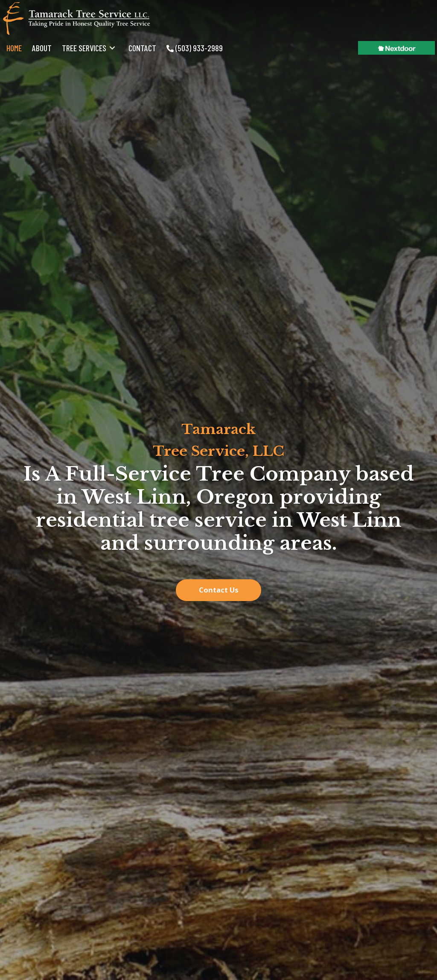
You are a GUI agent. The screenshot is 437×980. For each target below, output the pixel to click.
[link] (14, 48)
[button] (218, 590)
